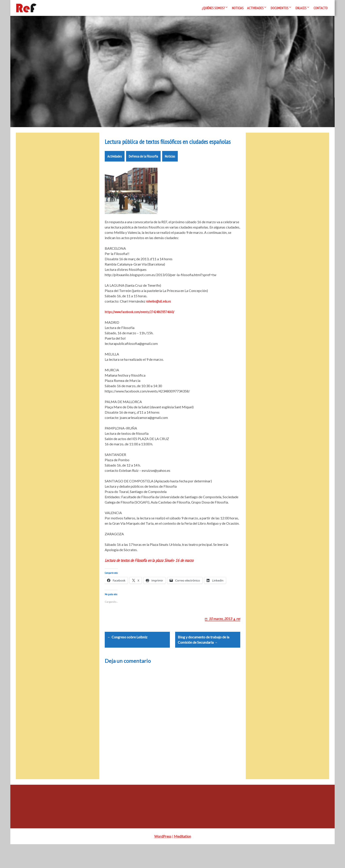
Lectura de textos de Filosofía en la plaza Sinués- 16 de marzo (149, 574)
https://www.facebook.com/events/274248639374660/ (139, 325)
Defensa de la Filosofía (143, 169)
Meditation (182, 860)
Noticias (238, 8)
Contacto (321, 8)
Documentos (280, 8)
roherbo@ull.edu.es (159, 314)
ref (238, 637)
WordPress (163, 860)
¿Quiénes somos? (213, 8)
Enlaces (301, 8)
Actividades (255, 8)
